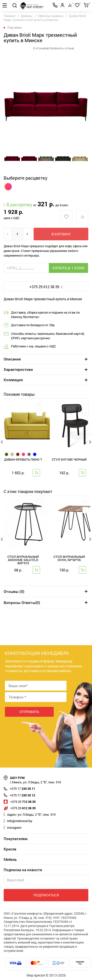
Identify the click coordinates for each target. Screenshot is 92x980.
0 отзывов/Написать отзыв (53, 48)
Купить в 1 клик (69, 268)
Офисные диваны (51, 16)
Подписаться (46, 895)
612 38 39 (23, 808)
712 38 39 (23, 802)
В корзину (61, 234)
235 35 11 (22, 789)
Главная (9, 16)
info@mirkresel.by (20, 821)
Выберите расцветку (26, 178)
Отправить (29, 712)
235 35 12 (22, 795)
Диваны (26, 16)
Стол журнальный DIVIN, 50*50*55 (69, 559)
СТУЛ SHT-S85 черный (69, 460)
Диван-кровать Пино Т (23, 460)
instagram (14, 828)
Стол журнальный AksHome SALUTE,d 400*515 (23, 560)
